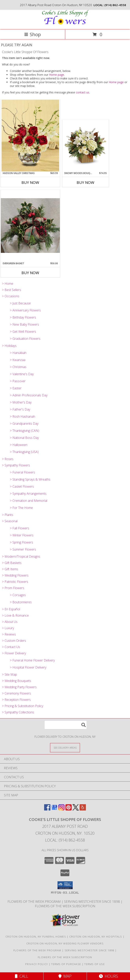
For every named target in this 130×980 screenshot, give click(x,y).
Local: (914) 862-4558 (65, 840)
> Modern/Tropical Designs (21, 556)
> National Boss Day (24, 438)
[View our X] (76, 809)
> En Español (11, 609)
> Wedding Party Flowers (19, 687)
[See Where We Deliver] (65, 747)
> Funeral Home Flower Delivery (32, 660)
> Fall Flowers (19, 528)
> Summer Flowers (23, 549)
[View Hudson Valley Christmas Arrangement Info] (30, 136)
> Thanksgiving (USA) (24, 452)
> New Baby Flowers (24, 324)
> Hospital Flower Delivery (28, 667)
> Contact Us (11, 647)
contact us (83, 92)
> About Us (10, 622)
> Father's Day (20, 409)
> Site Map (9, 674)
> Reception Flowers (16, 700)
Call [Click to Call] (22, 976)
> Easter (16, 388)
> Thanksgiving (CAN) (25, 431)
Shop (32, 34)
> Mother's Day (21, 402)
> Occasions (11, 296)
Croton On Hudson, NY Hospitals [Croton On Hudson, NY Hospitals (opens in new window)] (96, 937)
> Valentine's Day (22, 374)
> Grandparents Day (24, 424)
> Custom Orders (14, 641)
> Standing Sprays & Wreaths (30, 479)
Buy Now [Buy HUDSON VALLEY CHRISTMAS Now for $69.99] (30, 182)
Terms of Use (95, 964)
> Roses (8, 459)
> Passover (18, 381)
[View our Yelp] (83, 809)
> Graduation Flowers (25, 339)
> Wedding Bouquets (17, 681)
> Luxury (8, 628)
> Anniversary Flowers (25, 310)
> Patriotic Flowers (15, 582)
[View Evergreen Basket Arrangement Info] (30, 226)
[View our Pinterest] (69, 809)
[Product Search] (66, 725)
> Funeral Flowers (22, 472)
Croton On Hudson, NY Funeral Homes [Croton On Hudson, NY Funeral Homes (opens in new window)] (36, 937)
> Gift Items (10, 569)
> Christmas (18, 367)
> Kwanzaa (18, 360)
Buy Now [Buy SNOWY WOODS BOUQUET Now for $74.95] (85, 182)
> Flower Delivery (14, 653)
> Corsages (18, 595)
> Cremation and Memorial (29, 501)
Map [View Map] (65, 976)
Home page (57, 75)
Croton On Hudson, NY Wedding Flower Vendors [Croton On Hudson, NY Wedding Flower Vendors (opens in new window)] (65, 943)
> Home (8, 284)
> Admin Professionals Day (29, 395)
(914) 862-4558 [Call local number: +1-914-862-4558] (115, 5)
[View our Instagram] (61, 809)
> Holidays (9, 346)
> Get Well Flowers (23, 332)
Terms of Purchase (66, 964)
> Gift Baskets (12, 563)
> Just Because (20, 303)
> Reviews (9, 634)
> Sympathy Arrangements (28, 494)
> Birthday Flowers (23, 317)
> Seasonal (10, 521)
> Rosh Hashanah (22, 416)
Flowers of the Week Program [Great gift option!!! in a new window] (34, 901)
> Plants (8, 515)
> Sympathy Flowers (16, 465)
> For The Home (21, 508)
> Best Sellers (12, 290)
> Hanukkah (18, 353)
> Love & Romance (15, 615)
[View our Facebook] (47, 809)
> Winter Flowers (22, 535)
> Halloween (19, 445)
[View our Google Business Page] (54, 809)
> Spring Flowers (21, 542)
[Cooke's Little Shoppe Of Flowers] (65, 24)
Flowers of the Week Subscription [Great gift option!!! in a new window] (65, 906)
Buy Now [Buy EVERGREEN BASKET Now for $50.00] (30, 273)
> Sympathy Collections (18, 712)
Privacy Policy (37, 964)
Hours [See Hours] (108, 976)
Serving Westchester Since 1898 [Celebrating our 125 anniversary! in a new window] (92, 901)
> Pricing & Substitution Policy (23, 706)
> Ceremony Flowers (16, 693)
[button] (65, 885)
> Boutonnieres (21, 602)
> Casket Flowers (22, 486)
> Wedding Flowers (15, 575)
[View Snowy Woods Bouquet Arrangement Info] (86, 146)
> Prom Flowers (13, 588)
